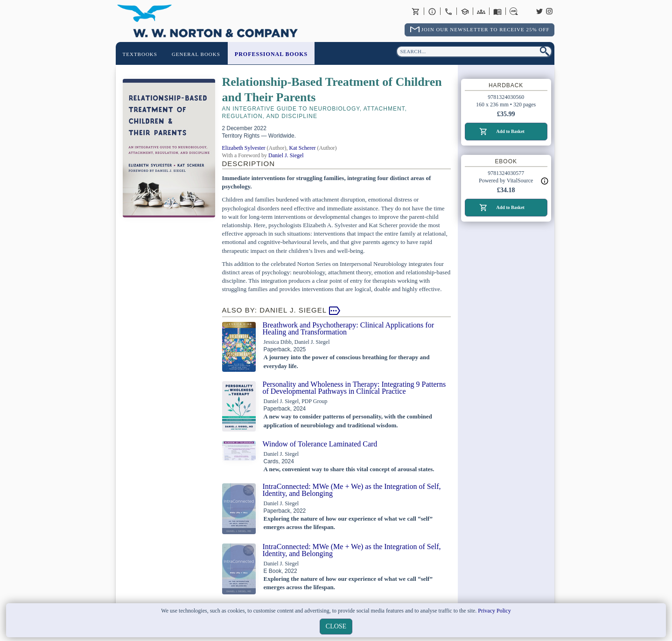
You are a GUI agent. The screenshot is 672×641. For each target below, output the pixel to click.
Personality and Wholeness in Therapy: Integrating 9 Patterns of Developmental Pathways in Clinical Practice (354, 388)
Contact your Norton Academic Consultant (465, 11)
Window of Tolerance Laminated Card (320, 444)
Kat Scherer (302, 148)
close (336, 626)
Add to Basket (510, 131)
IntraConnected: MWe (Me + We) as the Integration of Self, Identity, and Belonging (352, 490)
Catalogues (497, 11)
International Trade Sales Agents (481, 11)
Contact (448, 11)
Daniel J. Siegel (286, 155)
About (432, 11)
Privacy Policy (494, 611)
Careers (514, 11)
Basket (416, 11)
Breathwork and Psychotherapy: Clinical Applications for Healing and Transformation (348, 328)
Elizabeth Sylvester (244, 148)
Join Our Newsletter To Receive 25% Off (486, 29)
